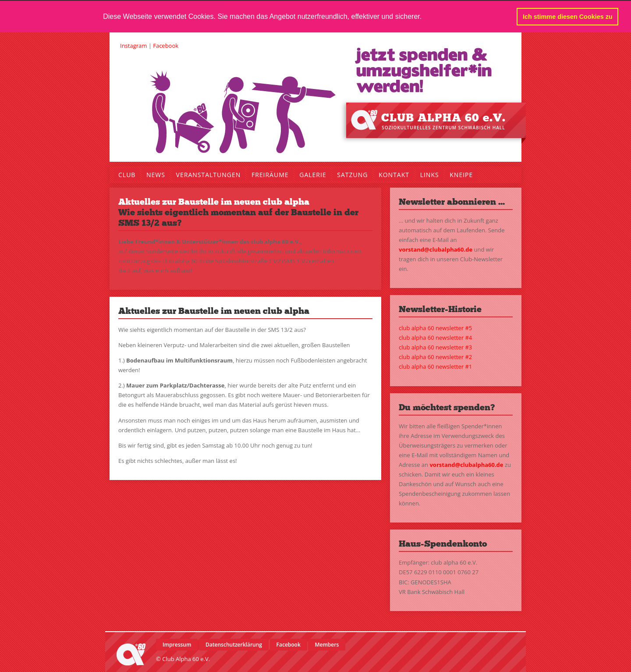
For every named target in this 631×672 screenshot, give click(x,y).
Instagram (133, 45)
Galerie (313, 174)
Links (430, 174)
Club (127, 174)
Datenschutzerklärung (234, 644)
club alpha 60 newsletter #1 (435, 366)
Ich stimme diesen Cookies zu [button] (568, 17)
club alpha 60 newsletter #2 (435, 357)
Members (327, 644)
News (156, 174)
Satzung (352, 174)
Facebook (166, 45)
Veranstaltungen (209, 174)
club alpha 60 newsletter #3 (435, 347)
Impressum (177, 644)
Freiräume (270, 174)
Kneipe (461, 174)
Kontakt (394, 174)
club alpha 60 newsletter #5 (435, 328)
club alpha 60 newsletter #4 (435, 338)
